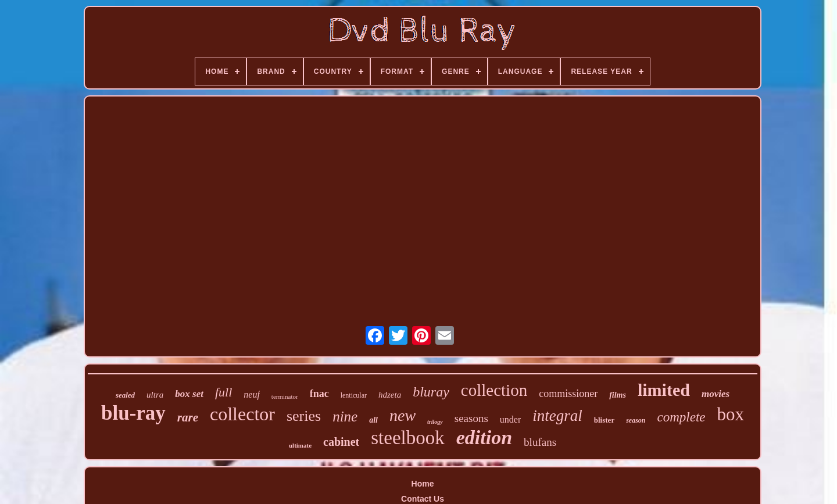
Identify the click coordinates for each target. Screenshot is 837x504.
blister (604, 420)
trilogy (435, 422)
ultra (155, 395)
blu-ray (133, 413)
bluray (431, 392)
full (223, 392)
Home (423, 484)
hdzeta (390, 395)
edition (484, 437)
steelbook (407, 438)
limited (664, 390)
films (618, 395)
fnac (319, 394)
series (304, 416)
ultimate (300, 445)
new (403, 415)
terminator (285, 396)
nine (345, 417)
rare (188, 417)
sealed (125, 395)
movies (716, 394)
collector (242, 414)
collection (494, 390)
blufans (540, 442)
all (373, 420)
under (510, 419)
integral (557, 416)
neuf (252, 394)
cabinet (341, 442)
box (731, 414)
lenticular (354, 395)
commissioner (568, 394)
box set (189, 394)
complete (682, 417)
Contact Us (423, 499)
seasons (471, 418)
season (636, 420)
